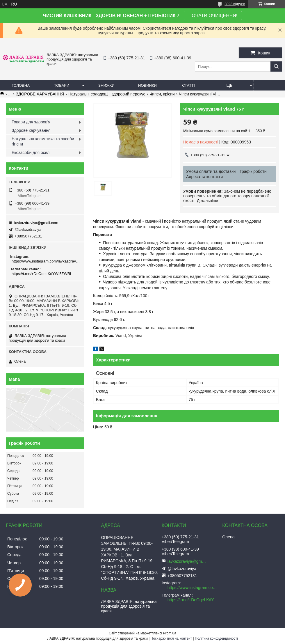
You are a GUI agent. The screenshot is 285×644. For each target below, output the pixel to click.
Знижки (106, 85)
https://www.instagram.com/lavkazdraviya (46, 261)
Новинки (147, 85)
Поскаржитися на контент (171, 638)
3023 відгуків (235, 4)
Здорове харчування (31, 130)
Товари (62, 85)
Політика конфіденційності (216, 638)
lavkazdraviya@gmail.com (36, 223)
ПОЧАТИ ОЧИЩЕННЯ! (213, 16)
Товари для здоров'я (31, 122)
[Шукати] (276, 66)
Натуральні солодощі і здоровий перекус (107, 94)
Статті (188, 85)
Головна (21, 85)
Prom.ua (170, 633)
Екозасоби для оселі (31, 152)
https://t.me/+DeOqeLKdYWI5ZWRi (41, 274)
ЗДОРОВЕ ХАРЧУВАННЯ (40, 94)
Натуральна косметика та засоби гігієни (43, 141)
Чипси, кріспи (162, 94)
